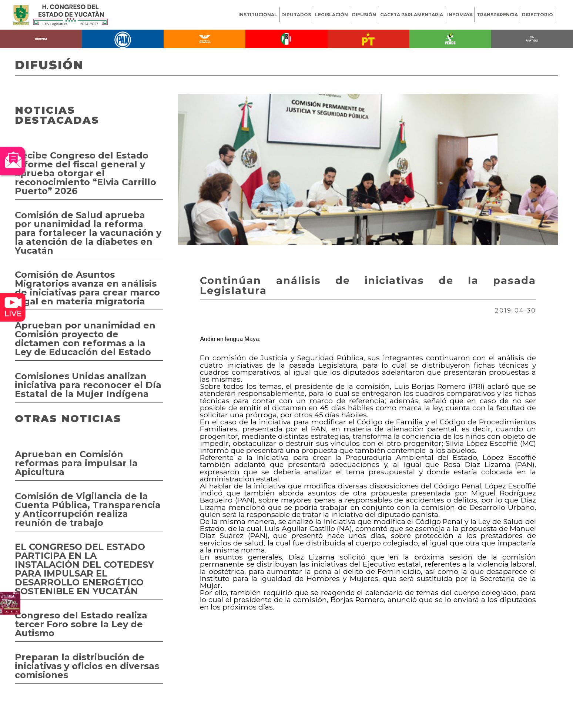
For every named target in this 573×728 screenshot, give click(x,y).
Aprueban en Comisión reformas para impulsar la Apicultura (76, 463)
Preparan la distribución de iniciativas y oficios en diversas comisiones (87, 666)
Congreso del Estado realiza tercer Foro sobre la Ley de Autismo (81, 624)
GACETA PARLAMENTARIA (412, 15)
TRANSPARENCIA (497, 15)
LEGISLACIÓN (331, 15)
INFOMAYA (460, 15)
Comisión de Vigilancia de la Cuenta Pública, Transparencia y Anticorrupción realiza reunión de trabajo (88, 509)
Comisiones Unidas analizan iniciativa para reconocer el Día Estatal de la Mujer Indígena (88, 385)
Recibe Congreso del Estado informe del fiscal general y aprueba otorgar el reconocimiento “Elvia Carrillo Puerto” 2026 (86, 173)
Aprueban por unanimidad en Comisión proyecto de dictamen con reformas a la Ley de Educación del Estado (85, 339)
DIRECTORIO (537, 15)
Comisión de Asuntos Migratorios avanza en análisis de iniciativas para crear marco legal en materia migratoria (87, 288)
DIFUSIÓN (364, 15)
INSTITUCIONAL (258, 15)
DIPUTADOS (296, 15)
